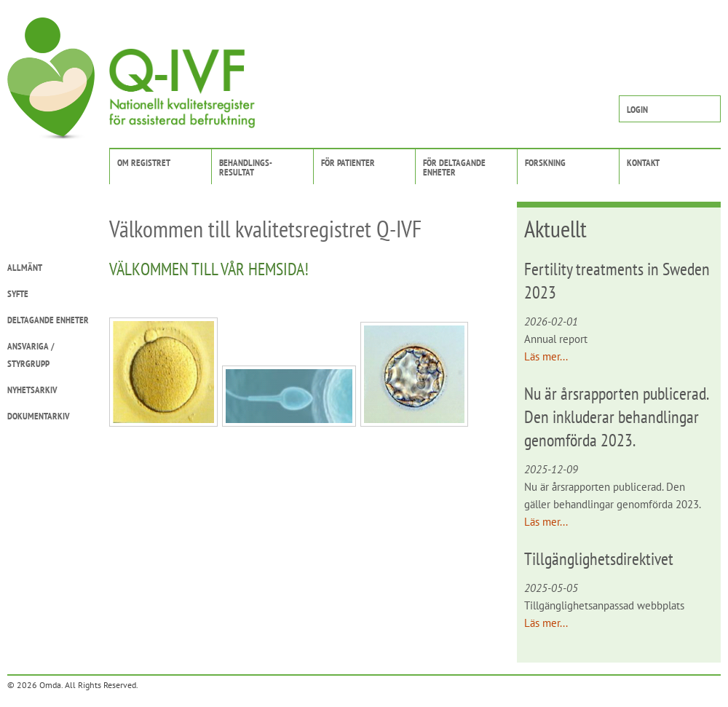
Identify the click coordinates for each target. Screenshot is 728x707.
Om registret (144, 163)
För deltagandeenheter (454, 167)
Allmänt (25, 268)
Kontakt (643, 163)
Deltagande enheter (48, 320)
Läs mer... (546, 356)
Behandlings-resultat (246, 167)
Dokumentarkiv (39, 416)
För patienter (348, 163)
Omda (50, 685)
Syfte (18, 294)
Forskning (545, 163)
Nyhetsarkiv (32, 390)
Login (637, 110)
